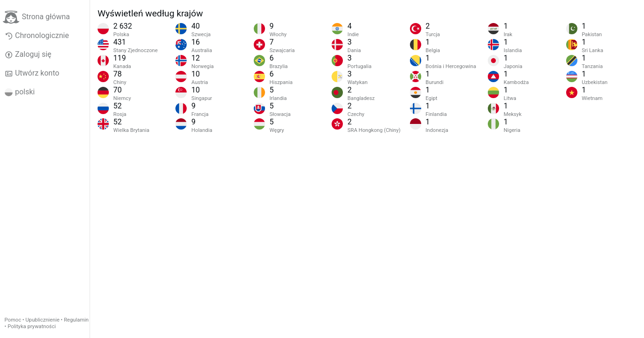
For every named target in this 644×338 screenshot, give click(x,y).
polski (20, 92)
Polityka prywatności (32, 326)
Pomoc (13, 320)
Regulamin (76, 320)
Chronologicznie (37, 36)
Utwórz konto (32, 73)
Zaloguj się (28, 54)
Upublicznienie (42, 320)
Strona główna (36, 17)
